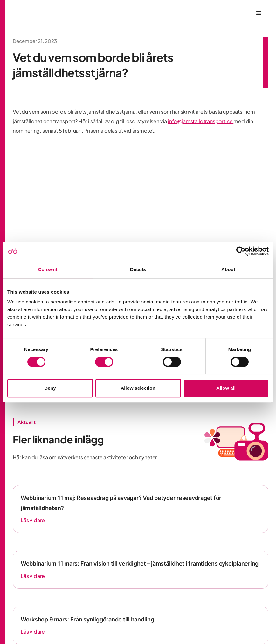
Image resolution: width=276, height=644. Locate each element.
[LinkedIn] (139, 578)
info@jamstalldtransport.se (201, 121)
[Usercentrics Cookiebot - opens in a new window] (241, 251)
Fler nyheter (31, 422)
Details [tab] (138, 269)
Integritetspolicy (141, 621)
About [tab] (228, 269)
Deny (50, 388)
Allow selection (138, 388)
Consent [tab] (48, 269)
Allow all (226, 388)
